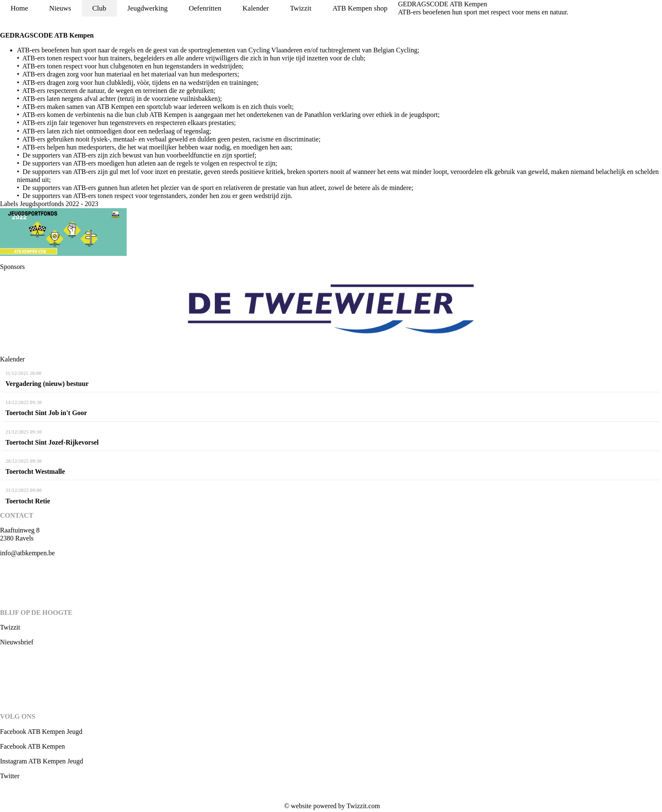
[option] (331, 313)
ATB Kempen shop (360, 8)
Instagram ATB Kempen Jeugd (42, 761)
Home (19, 8)
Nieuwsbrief (17, 642)
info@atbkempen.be (27, 553)
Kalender (255, 8)
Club (99, 8)
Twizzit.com (363, 806)
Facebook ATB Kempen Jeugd (41, 732)
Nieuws (60, 8)
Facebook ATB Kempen (33, 746)
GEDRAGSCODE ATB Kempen (443, 4)
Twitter (10, 776)
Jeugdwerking (148, 8)
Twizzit (301, 8)
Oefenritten (205, 8)
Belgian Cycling (395, 50)
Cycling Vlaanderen (275, 50)
